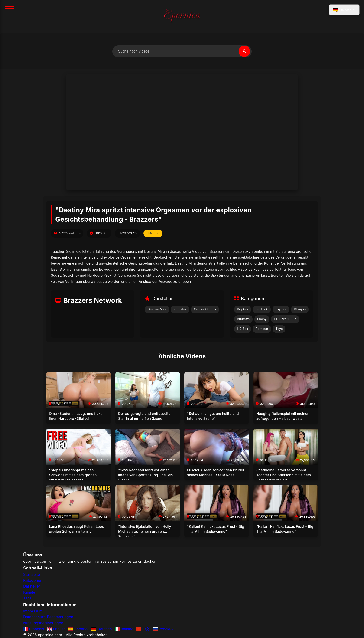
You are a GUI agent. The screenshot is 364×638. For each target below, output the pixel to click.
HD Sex (243, 329)
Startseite (32, 574)
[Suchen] (244, 51)
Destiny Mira (157, 309)
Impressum (33, 611)
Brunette (243, 319)
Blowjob (300, 309)
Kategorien (33, 580)
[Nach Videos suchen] (182, 51)
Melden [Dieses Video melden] (154, 233)
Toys (279, 329)
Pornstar (180, 309)
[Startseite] (182, 17)
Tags (27, 598)
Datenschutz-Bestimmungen (48, 617)
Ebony (262, 319)
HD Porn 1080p (285, 319)
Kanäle (29, 592)
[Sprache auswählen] (344, 10)
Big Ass (243, 309)
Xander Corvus (205, 309)
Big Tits (281, 309)
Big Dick (262, 309)
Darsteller (32, 586)
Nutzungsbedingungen (43, 623)
